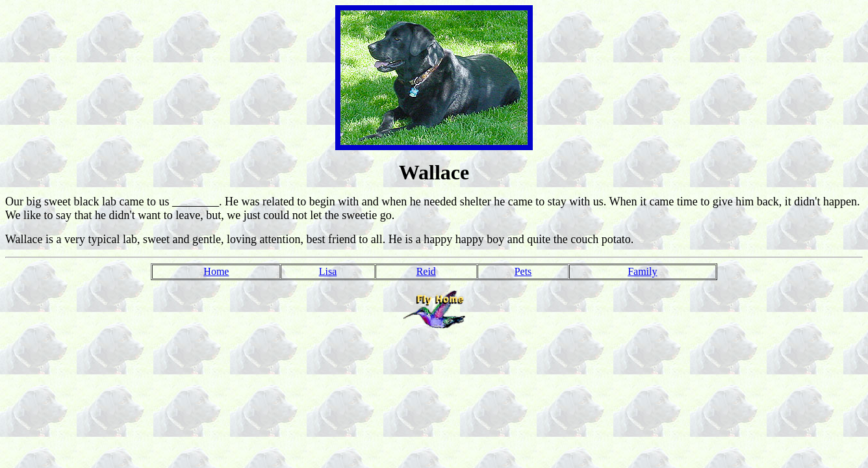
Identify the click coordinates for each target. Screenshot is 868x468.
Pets (523, 271)
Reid (426, 271)
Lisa (328, 271)
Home (216, 271)
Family (642, 271)
